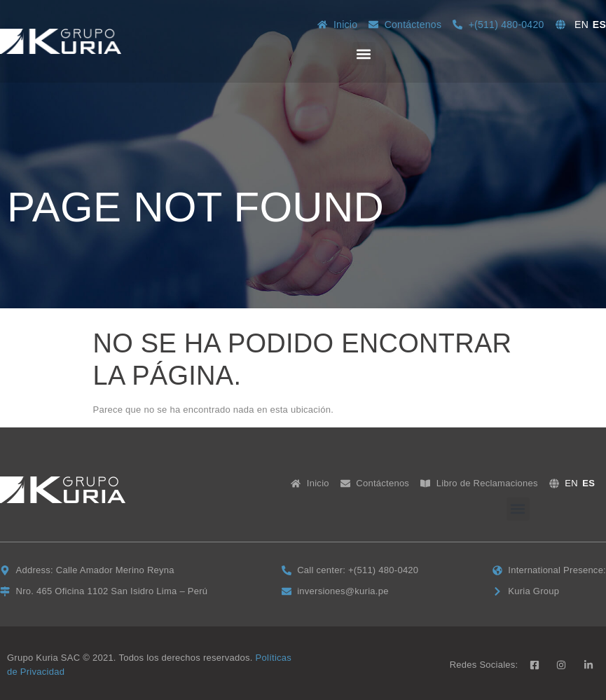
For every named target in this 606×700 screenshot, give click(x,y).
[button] (364, 54)
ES (599, 25)
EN (581, 25)
